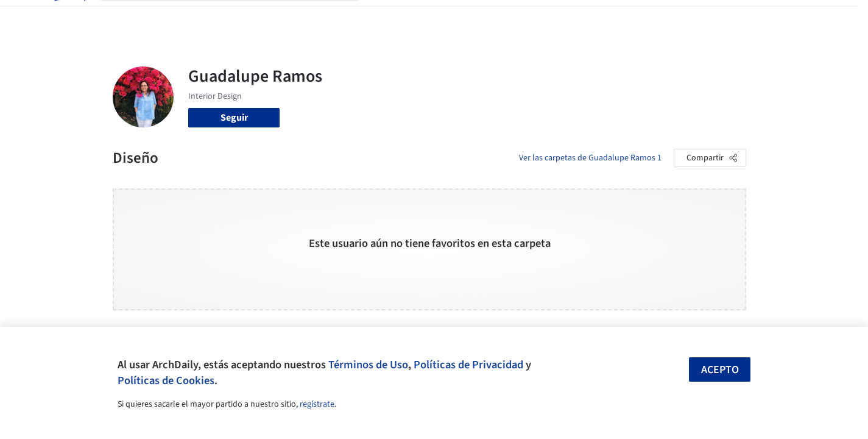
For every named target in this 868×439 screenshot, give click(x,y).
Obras (383, 17)
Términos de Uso (368, 365)
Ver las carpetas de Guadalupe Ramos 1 (590, 158)
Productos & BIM (490, 17)
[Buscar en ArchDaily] (239, 17)
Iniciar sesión (659, 17)
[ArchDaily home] (69, 17)
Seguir (234, 118)
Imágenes (426, 17)
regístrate (317, 404)
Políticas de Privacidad (468, 365)
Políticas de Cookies (166, 380)
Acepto (720, 370)
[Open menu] (800, 17)
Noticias (552, 17)
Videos (593, 17)
